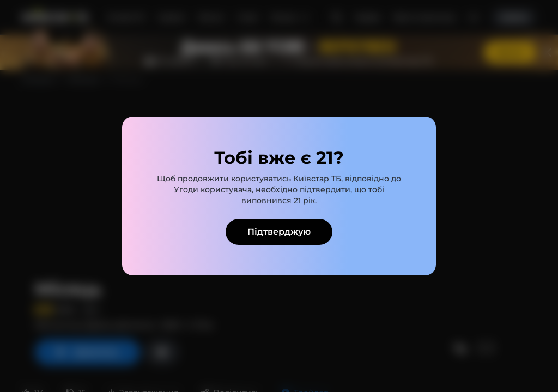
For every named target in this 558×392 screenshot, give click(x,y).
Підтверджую (279, 232)
